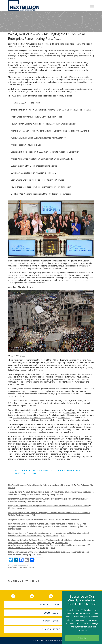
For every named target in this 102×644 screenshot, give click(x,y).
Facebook (15, 596)
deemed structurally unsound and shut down (32, 418)
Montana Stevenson (17, 508)
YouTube (53, 596)
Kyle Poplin (43, 548)
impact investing (28, 567)
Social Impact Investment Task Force (41, 65)
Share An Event (51, 629)
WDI (34, 515)
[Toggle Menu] (92, 7)
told (89, 367)
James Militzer (52, 536)
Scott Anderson (23, 515)
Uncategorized (23, 565)
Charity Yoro (37, 554)
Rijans (22, 356)
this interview (16, 263)
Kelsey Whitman (56, 494)
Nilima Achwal (73, 519)
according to (71, 412)
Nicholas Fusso (15, 529)
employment (17, 567)
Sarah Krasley (64, 418)
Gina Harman (33, 501)
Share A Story (51, 621)
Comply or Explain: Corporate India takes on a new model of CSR (36, 519)
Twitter (34, 596)
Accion (44, 501)
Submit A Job (51, 613)
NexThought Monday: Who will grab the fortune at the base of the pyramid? (41, 485)
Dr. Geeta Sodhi (61, 543)
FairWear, (22, 441)
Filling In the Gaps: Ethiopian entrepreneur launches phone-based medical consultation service (48, 506)
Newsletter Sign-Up (51, 605)
